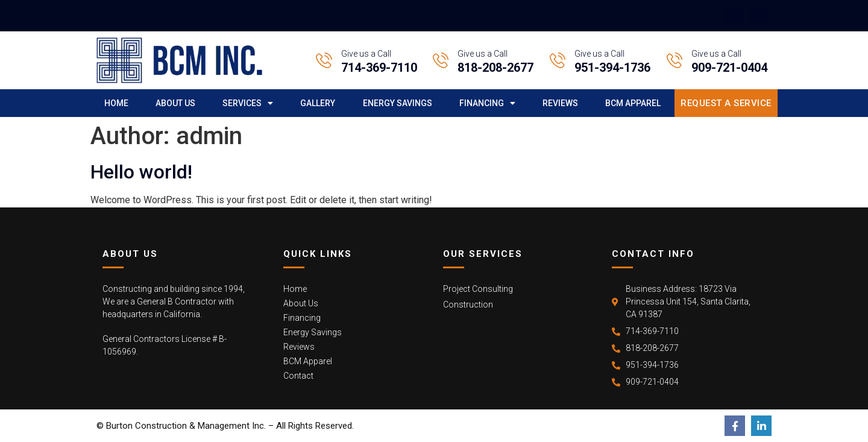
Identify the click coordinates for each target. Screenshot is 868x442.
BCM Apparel (633, 103)
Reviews (560, 103)
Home (116, 103)
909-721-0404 (729, 68)
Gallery (318, 103)
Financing (487, 103)
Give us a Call (366, 54)
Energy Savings (398, 103)
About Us (175, 103)
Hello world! (141, 172)
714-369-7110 (379, 68)
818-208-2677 (495, 68)
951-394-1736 (612, 68)
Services (248, 103)
